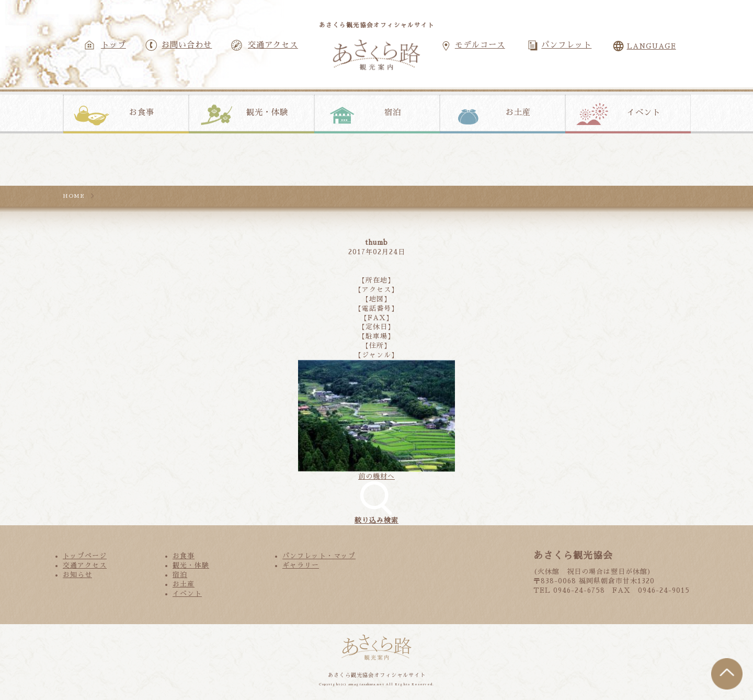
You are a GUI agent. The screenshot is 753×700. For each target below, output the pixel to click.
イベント (644, 112)
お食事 (142, 112)
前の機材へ (376, 476)
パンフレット (566, 45)
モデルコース (480, 45)
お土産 (518, 112)
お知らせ (77, 575)
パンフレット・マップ (319, 556)
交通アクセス (273, 45)
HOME (74, 196)
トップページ (85, 556)
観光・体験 (267, 112)
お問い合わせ (187, 45)
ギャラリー (301, 565)
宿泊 (393, 112)
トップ (113, 45)
